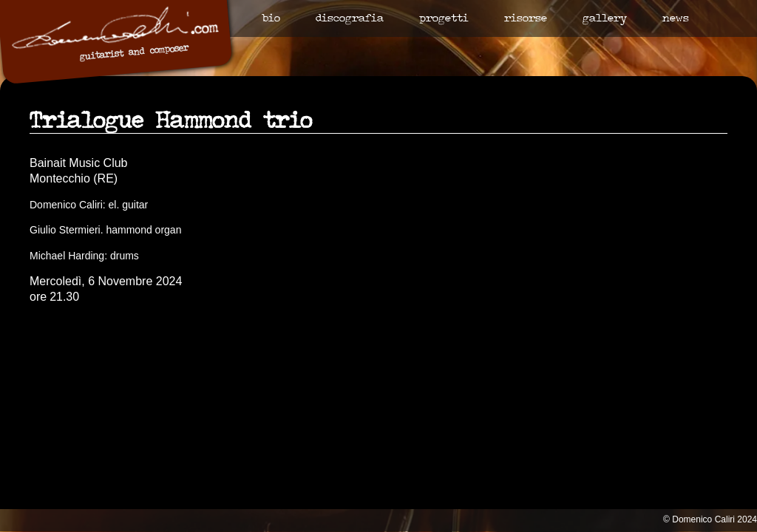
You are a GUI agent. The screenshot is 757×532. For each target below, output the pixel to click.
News (676, 19)
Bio (271, 19)
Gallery (605, 19)
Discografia (350, 19)
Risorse (526, 19)
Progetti (444, 19)
